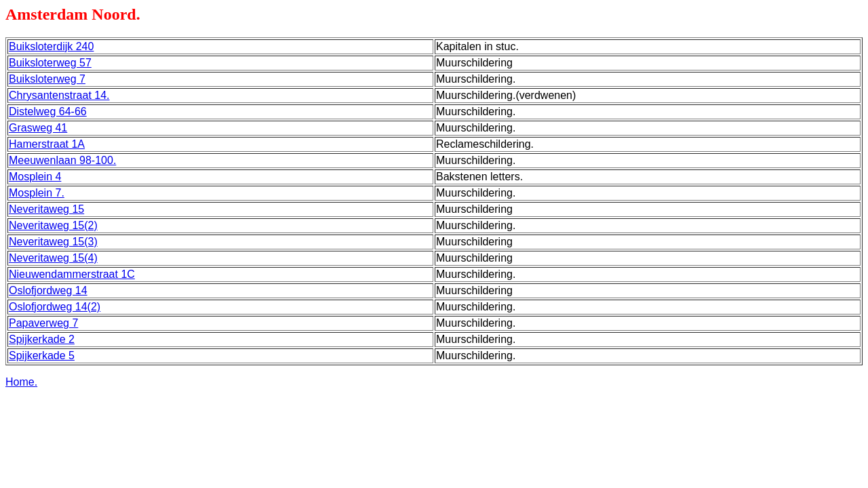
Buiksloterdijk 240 (51, 46)
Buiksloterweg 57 (50, 63)
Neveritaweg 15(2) (53, 225)
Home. (21, 382)
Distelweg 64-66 (48, 111)
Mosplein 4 (35, 177)
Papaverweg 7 (43, 323)
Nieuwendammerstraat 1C (72, 274)
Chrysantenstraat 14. (59, 95)
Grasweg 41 (38, 128)
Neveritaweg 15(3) (53, 242)
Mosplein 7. (37, 193)
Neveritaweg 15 (46, 209)
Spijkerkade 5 (42, 355)
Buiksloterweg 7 (47, 79)
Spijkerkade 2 (42, 339)
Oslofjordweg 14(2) (55, 307)
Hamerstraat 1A (47, 144)
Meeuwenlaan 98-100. (62, 160)
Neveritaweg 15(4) (53, 258)
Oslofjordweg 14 (48, 290)
